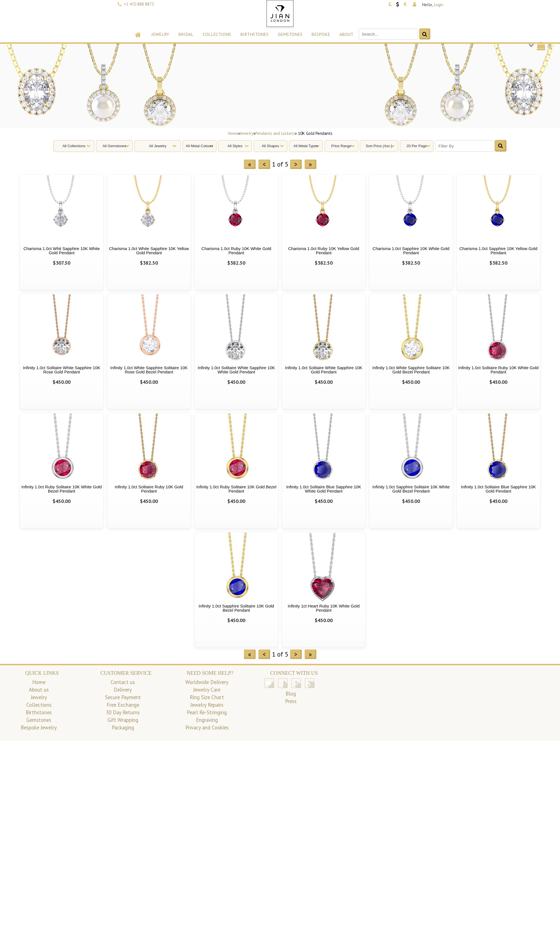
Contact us (123, 682)
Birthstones (254, 34)
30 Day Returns (123, 712)
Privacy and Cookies (207, 727)
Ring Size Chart (207, 697)
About (346, 34)
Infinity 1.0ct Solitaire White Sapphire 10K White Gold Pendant (236, 370)
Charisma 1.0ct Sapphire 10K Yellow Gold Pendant (499, 251)
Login (439, 5)
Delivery (123, 690)
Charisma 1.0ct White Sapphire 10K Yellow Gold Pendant (149, 251)
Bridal (186, 34)
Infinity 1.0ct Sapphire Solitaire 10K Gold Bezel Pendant (236, 608)
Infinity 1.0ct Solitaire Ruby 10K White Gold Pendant (499, 370)
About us (39, 690)
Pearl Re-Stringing (207, 712)
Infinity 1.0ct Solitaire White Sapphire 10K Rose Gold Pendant (62, 370)
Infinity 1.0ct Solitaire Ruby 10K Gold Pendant (149, 489)
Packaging (123, 727)
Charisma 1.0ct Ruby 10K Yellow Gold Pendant (324, 251)
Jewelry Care (207, 690)
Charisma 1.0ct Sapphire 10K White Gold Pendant (411, 251)
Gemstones (290, 34)
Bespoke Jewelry (39, 727)
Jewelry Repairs (207, 705)
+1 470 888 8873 (139, 4)
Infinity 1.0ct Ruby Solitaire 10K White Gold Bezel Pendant (62, 489)
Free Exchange (123, 705)
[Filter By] (465, 146)
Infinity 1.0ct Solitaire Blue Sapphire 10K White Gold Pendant (324, 489)
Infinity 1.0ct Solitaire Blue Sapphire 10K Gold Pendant (498, 489)
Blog (291, 694)
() (544, 46)
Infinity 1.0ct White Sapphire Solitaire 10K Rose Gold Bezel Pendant (149, 370)
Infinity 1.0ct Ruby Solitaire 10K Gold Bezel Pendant (236, 489)
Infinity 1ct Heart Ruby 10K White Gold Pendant (324, 608)
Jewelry (160, 34)
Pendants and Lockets (275, 133)
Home (233, 133)
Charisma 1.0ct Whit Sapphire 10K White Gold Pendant (62, 251)
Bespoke (321, 34)
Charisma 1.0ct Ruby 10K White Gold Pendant (236, 251)
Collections (217, 34)
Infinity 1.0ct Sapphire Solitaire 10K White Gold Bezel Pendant (411, 489)
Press (291, 701)
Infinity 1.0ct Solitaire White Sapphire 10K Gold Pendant (324, 370)
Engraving (207, 720)
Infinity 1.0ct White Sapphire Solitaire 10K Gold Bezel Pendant (411, 370)
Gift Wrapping (123, 720)
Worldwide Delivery (207, 682)
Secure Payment (123, 697)
